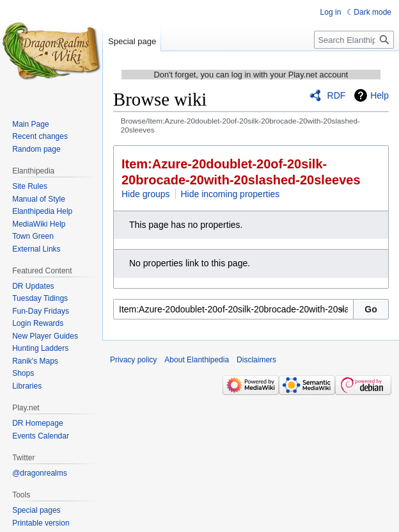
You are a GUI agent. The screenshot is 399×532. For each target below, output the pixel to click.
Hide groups (146, 194)
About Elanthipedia (197, 360)
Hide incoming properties (231, 194)
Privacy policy (133, 360)
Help (379, 95)
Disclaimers (256, 360)
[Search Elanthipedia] (354, 40)
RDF (337, 95)
